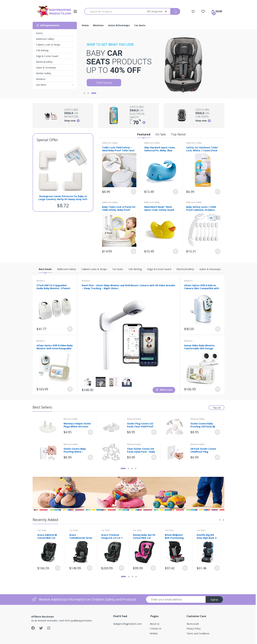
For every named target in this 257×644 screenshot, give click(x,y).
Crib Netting (42, 50)
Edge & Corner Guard (47, 56)
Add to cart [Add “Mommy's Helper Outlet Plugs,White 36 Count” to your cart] (90, 432)
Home (39, 33)
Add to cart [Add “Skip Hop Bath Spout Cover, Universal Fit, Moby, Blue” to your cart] (175, 192)
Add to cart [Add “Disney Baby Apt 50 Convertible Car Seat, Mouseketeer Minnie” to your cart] (153, 568)
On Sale (161, 134)
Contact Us (156, 629)
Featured (144, 134)
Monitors (41, 79)
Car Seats (140, 25)
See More (41, 85)
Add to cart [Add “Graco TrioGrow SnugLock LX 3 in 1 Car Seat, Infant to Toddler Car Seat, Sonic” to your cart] (121, 568)
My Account (193, 624)
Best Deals (45, 269)
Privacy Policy (194, 629)
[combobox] (114, 11)
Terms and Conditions (198, 633)
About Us (155, 624)
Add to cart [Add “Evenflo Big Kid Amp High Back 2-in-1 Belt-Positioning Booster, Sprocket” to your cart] (217, 568)
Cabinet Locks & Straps (48, 45)
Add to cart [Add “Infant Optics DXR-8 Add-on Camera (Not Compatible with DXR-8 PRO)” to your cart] (217, 329)
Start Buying (104, 83)
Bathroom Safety (45, 39)
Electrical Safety (44, 62)
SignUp (214, 600)
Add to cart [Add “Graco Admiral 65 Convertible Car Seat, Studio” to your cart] (58, 568)
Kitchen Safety (44, 73)
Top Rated (178, 134)
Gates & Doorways (46, 68)
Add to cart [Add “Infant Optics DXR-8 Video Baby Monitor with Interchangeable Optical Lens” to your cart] (70, 389)
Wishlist (154, 633)
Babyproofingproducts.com (128, 624)
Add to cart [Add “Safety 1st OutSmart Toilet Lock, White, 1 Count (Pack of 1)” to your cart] (217, 192)
